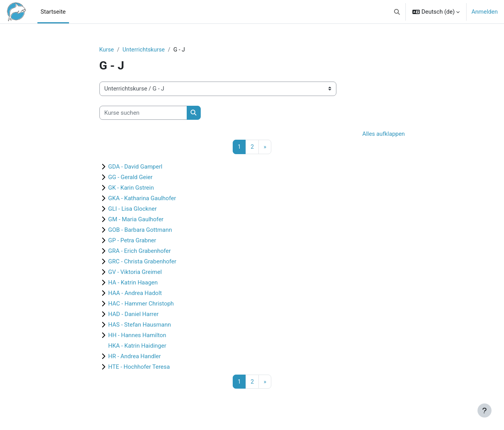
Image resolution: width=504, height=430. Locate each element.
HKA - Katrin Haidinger (137, 346)
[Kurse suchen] (143, 113)
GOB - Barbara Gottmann (140, 230)
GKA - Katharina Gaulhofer (142, 199)
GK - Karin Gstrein (131, 188)
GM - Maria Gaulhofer (136, 220)
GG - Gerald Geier (131, 178)
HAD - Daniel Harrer (134, 315)
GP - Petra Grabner (132, 241)
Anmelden (485, 12)
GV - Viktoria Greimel (135, 272)
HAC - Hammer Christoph (141, 304)
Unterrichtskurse (144, 50)
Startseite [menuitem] (53, 12)
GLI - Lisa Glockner (133, 209)
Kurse (107, 50)
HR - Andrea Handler (135, 357)
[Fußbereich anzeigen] (485, 410)
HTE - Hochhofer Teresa (139, 367)
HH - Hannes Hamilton (137, 336)
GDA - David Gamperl (135, 167)
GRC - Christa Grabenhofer (142, 262)
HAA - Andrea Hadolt (135, 293)
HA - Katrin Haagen (133, 283)
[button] (397, 12)
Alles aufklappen (383, 134)
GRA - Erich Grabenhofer (140, 251)
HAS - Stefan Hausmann (140, 325)
